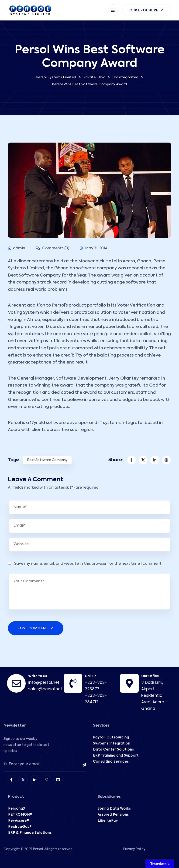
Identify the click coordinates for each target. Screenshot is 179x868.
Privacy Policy (134, 849)
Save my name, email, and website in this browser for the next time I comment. (88, 564)
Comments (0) (52, 248)
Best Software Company (47, 460)
